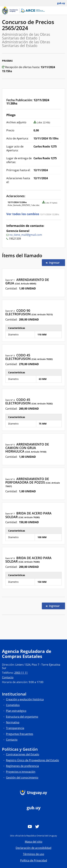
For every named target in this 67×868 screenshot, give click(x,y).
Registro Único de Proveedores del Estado (32, 760)
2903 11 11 (21, 673)
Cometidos (13, 705)
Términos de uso (34, 854)
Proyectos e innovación (21, 772)
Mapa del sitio (34, 842)
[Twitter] (37, 826)
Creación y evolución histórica (25, 699)
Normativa (13, 722)
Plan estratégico (16, 711)
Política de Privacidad (34, 860)
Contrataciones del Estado (23, 754)
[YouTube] (30, 826)
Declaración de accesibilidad (33, 848)
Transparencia (15, 728)
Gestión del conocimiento (22, 778)
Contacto (8, 677)
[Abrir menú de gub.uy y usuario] (59, 3)
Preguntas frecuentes (20, 734)
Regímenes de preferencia (22, 766)
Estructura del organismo (22, 717)
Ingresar (55, 262)
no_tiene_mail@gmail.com (26, 235)
